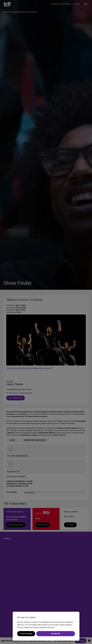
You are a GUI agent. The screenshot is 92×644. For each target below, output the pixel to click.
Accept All (56, 634)
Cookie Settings (26, 634)
